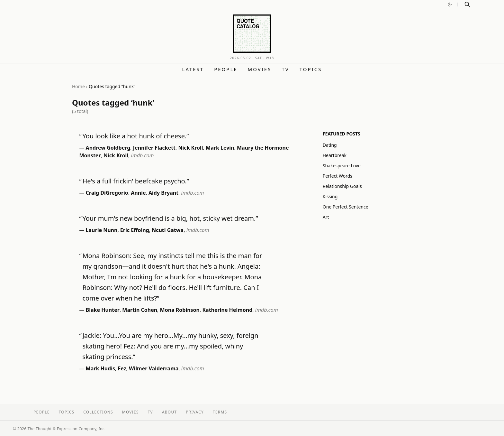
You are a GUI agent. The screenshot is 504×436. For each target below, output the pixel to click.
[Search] (467, 5)
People (226, 69)
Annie (138, 193)
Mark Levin (220, 148)
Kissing (330, 196)
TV (285, 69)
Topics (311, 69)
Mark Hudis (100, 368)
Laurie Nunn (102, 230)
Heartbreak (335, 155)
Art (326, 217)
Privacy (195, 412)
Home (78, 86)
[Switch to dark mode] (450, 5)
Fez (122, 368)
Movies (260, 69)
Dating (330, 145)
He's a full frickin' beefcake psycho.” (136, 181)
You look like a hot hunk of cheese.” (135, 136)
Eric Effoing (135, 230)
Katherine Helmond (227, 310)
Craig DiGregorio (107, 193)
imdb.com (143, 155)
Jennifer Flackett (154, 148)
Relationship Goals (342, 186)
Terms (220, 412)
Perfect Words (337, 176)
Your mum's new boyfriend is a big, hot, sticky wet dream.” (170, 218)
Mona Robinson (180, 310)
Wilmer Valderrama (154, 368)
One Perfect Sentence (346, 207)
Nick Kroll (190, 148)
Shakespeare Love (342, 166)
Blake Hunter (103, 310)
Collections (98, 412)
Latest (193, 69)
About (169, 412)
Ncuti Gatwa (168, 230)
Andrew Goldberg (108, 148)
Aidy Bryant (163, 193)
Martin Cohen (140, 310)
